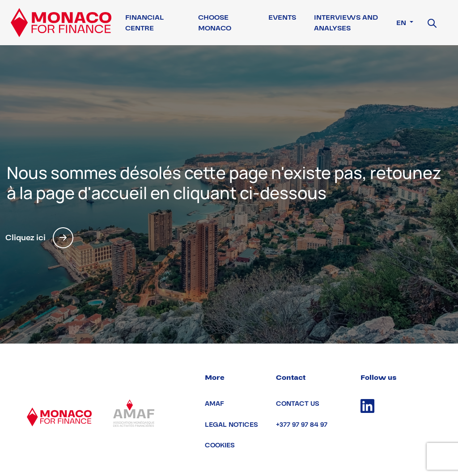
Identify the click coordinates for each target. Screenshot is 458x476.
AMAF (214, 404)
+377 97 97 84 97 (302, 425)
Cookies (220, 445)
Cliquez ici (39, 238)
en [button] (402, 23)
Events (282, 17)
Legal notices (231, 425)
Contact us (298, 404)
